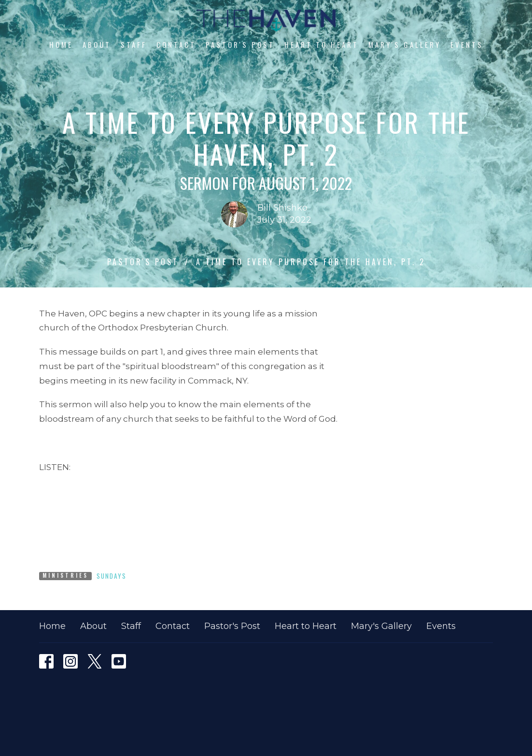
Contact (176, 44)
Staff (134, 44)
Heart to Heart (322, 44)
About (97, 44)
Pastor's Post (240, 44)
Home (61, 44)
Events (467, 44)
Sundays (112, 576)
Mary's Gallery (405, 44)
